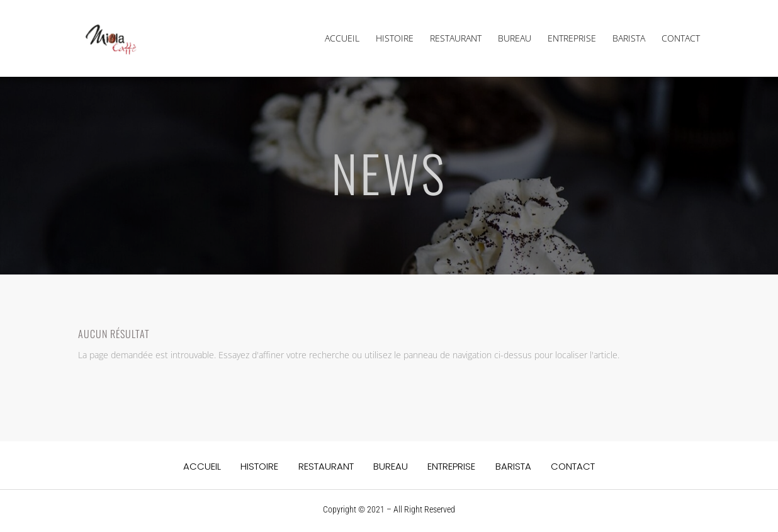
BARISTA (629, 39)
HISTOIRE (395, 39)
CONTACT (681, 39)
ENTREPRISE (572, 39)
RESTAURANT (456, 39)
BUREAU (515, 39)
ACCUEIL (342, 39)
